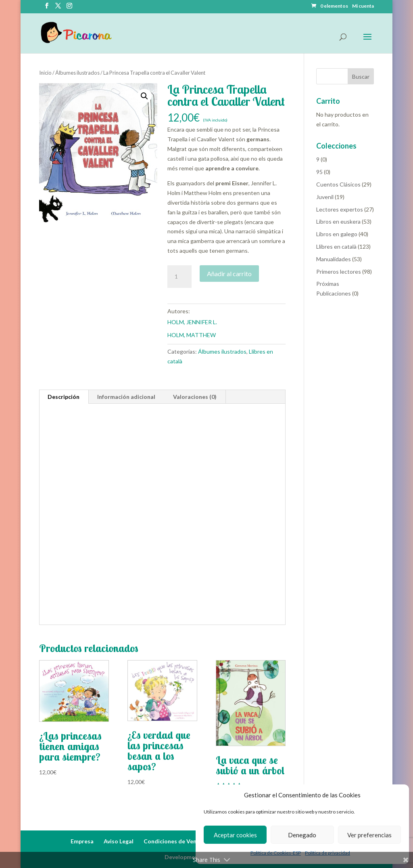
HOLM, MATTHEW (192, 335)
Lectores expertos (340, 209)
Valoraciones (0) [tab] (195, 397)
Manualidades (334, 259)
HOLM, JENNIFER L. (192, 322)
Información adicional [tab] (126, 397)
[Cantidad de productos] (179, 277)
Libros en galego (337, 234)
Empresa (82, 841)
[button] (144, 96)
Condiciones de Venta (173, 841)
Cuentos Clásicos (338, 184)
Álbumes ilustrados (77, 73)
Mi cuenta (363, 6)
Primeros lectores (339, 272)
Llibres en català (336, 246)
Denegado (302, 835)
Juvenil (325, 197)
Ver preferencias (369, 835)
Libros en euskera (338, 221)
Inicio (45, 73)
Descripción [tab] (64, 397)
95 (319, 172)
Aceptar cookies (235, 835)
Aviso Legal (119, 841)
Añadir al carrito (229, 274)
